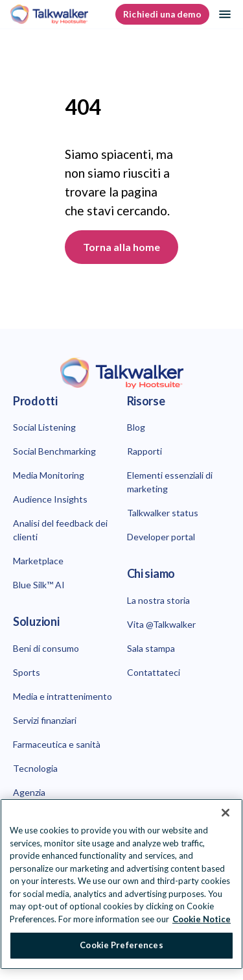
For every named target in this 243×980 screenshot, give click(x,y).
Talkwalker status (163, 513)
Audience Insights (50, 499)
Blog (136, 427)
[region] (121, 884)
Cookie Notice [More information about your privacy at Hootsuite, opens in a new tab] (202, 919)
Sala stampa (151, 648)
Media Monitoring (49, 475)
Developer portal (161, 537)
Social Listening (44, 427)
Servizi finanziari (45, 720)
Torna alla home (121, 247)
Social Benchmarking (54, 451)
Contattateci (154, 672)
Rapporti (145, 451)
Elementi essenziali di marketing (170, 482)
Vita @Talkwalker (161, 624)
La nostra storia (158, 600)
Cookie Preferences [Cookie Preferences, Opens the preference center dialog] (121, 945)
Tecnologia (35, 768)
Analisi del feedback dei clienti (60, 530)
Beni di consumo (46, 648)
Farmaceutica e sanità (57, 744)
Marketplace (38, 561)
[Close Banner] (226, 813)
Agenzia (29, 792)
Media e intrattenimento (63, 696)
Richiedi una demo (162, 14)
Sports (27, 672)
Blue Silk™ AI (39, 585)
